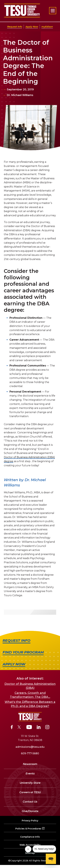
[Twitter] (20, 728)
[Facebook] (12, 728)
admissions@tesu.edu (30, 747)
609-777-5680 (30, 753)
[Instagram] (47, 728)
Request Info (15, 27)
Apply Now (32, 27)
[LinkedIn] (39, 728)
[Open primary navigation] (53, 11)
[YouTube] (29, 728)
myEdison (47, 27)
